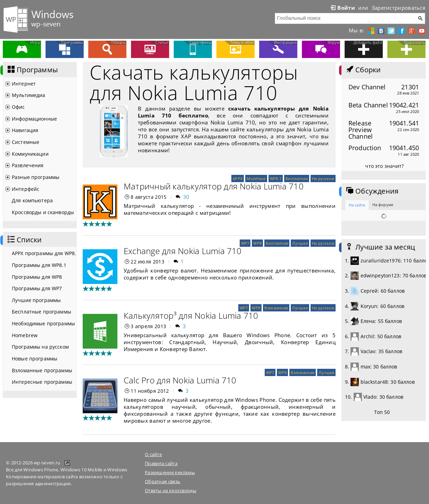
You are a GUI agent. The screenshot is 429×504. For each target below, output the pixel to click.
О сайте (153, 454)
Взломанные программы (42, 370)
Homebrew (25, 335)
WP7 (245, 243)
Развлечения (28, 165)
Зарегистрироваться (398, 8)
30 (186, 197)
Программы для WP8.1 (39, 265)
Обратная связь (163, 481)
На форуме (383, 205)
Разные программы (36, 177)
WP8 (257, 243)
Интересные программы (42, 382)
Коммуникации (30, 154)
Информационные (34, 119)
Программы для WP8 (37, 277)
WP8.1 (276, 178)
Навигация (25, 130)
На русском (323, 178)
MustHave (256, 178)
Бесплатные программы (42, 312)
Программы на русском (40, 347)
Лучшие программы (36, 300)
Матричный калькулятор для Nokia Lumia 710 (214, 186)
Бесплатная (297, 178)
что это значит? (384, 166)
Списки (24, 240)
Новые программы (35, 359)
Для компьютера (32, 200)
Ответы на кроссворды (171, 490)
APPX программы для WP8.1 (44, 253)
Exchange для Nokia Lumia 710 (183, 251)
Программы (32, 70)
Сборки (363, 70)
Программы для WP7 (37, 288)
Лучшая (300, 243)
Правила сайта (161, 463)
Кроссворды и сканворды (43, 212)
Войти (342, 8)
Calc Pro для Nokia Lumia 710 (180, 380)
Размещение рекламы (170, 472)
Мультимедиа (29, 95)
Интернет (24, 84)
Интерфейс (26, 189)
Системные (26, 142)
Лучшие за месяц (380, 247)
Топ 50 (382, 412)
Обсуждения (372, 191)
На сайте (357, 205)
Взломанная (276, 308)
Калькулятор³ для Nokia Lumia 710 (191, 315)
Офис (18, 107)
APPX (238, 178)
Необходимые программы (43, 323)
